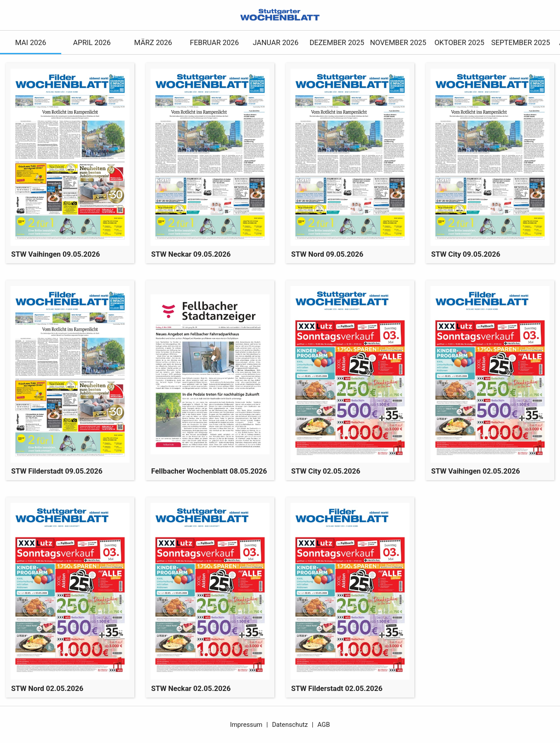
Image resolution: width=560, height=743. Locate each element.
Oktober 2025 (459, 43)
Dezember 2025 (337, 43)
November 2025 (398, 43)
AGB (324, 725)
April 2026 (92, 43)
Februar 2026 (214, 43)
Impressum (246, 725)
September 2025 (521, 43)
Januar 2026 (276, 43)
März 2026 (153, 43)
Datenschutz (290, 725)
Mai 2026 (30, 43)
